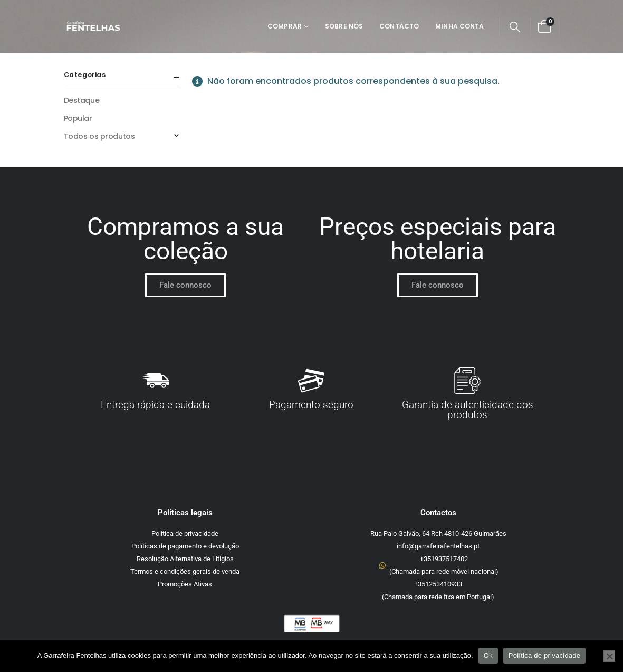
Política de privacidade (545, 655)
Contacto (399, 26)
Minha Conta (459, 26)
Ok (488, 655)
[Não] (609, 656)
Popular (78, 118)
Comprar (285, 26)
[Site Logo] (93, 27)
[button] (515, 27)
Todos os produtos (99, 136)
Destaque (82, 100)
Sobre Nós (344, 26)
